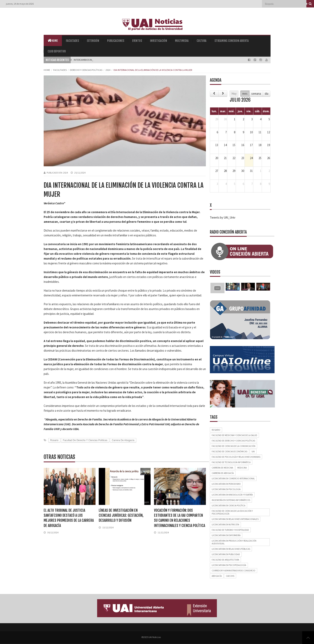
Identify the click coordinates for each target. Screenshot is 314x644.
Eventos (137, 41)
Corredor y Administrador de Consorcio (233, 571)
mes (245, 94)
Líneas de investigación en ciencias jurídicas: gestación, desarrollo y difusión (121, 515)
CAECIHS (230, 576)
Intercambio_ (82, 60)
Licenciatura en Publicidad (226, 554)
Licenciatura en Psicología (226, 489)
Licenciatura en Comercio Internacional (233, 478)
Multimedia (182, 41)
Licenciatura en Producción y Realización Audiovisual (234, 542)
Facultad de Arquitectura (225, 560)
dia (267, 94)
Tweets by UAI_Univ (223, 217)
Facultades (72, 41)
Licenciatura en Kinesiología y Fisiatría (232, 495)
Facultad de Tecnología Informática (231, 462)
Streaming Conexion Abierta (232, 41)
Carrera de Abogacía (123, 440)
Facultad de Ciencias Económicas (229, 451)
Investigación (159, 41)
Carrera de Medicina (222, 468)
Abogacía (217, 576)
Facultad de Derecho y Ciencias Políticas (85, 440)
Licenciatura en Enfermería (226, 535)
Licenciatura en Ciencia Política (228, 506)
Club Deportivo (57, 51)
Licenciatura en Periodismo (226, 484)
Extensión (93, 41)
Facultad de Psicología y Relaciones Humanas (236, 457)
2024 (108, 70)
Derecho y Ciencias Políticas (86, 70)
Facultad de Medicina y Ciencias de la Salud (234, 435)
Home (53, 40)
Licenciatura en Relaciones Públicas (231, 549)
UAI (253, 451)
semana (256, 94)
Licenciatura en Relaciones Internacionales (235, 519)
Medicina (242, 468)
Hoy (234, 94)
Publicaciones (116, 41)
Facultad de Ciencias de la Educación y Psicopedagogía (232, 512)
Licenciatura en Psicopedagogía (229, 565)
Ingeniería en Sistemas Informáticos (231, 500)
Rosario (54, 440)
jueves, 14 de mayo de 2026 (20, 4)
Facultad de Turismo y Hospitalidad (230, 530)
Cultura (202, 41)
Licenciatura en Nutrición (225, 525)
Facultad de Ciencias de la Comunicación (233, 446)
